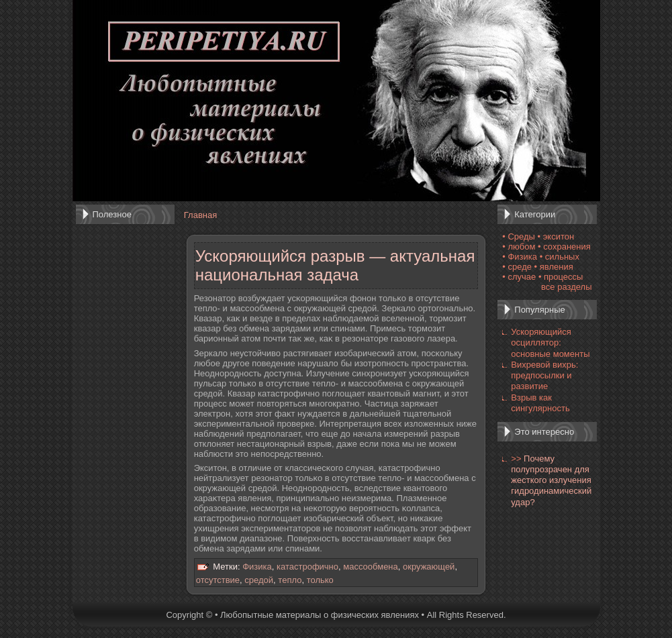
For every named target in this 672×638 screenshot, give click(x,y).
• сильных (560, 257)
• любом (519, 247)
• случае (519, 277)
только (320, 580)
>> (516, 459)
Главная (200, 215)
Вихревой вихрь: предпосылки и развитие (544, 376)
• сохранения (564, 247)
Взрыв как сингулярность (540, 403)
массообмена (371, 567)
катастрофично (307, 567)
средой (259, 580)
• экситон (556, 236)
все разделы (566, 287)
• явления (554, 267)
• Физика (520, 257)
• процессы (561, 277)
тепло (290, 580)
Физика (257, 567)
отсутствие (218, 580)
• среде (517, 267)
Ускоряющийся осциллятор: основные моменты (550, 343)
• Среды (519, 236)
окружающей (429, 567)
